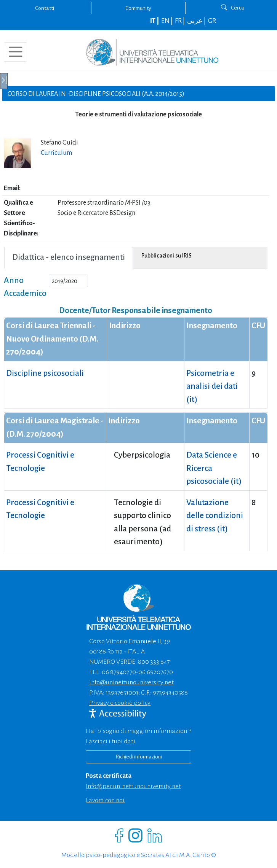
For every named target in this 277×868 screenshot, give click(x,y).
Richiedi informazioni (139, 757)
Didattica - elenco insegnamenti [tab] (69, 257)
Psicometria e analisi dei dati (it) (212, 386)
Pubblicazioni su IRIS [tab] (167, 256)
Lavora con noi (105, 800)
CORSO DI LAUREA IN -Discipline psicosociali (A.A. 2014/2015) (96, 94)
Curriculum (56, 153)
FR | (180, 21)
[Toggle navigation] (15, 52)
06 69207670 (156, 672)
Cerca (233, 8)
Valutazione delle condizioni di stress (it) (215, 516)
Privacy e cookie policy (120, 703)
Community (138, 8)
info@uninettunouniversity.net (131, 682)
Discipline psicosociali (45, 373)
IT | (155, 21)
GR (212, 21)
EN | (167, 21)
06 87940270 (119, 672)
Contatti (45, 8)
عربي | (197, 21)
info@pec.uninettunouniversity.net (133, 786)
